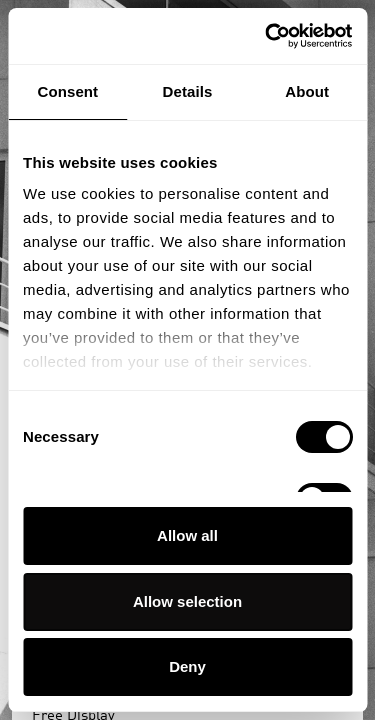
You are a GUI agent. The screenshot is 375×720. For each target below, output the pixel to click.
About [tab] (307, 91)
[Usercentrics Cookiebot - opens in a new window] (267, 36)
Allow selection (187, 601)
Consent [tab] (67, 91)
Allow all (187, 535)
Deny (187, 666)
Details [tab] (188, 91)
